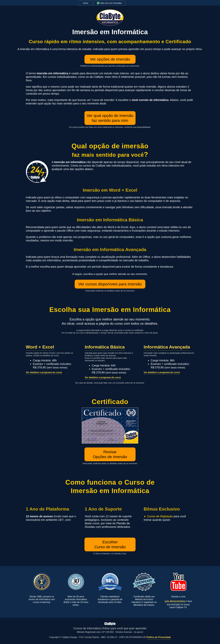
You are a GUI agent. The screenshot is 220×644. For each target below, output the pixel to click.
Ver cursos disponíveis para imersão (110, 284)
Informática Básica (105, 347)
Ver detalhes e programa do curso (44, 372)
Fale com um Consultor (109, 3)
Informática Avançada (167, 347)
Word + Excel (40, 347)
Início (86, 3)
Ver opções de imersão (110, 59)
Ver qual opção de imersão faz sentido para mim (110, 118)
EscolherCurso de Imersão (110, 544)
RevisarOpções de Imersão (110, 454)
